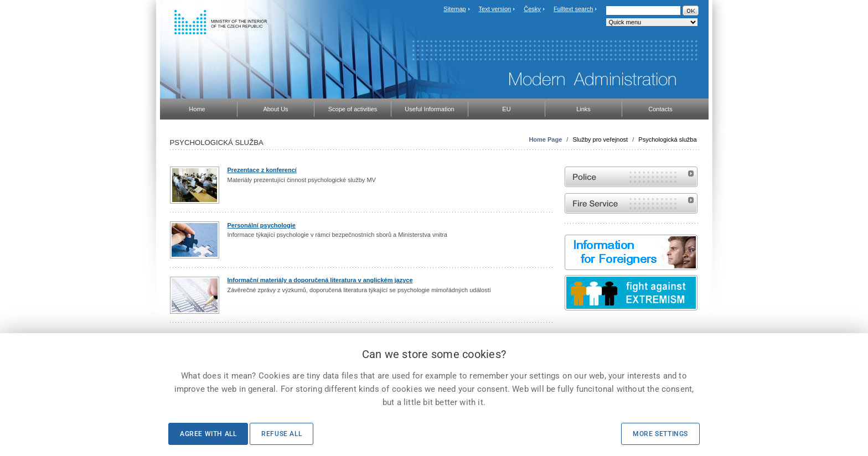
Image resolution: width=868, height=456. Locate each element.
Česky (532, 9)
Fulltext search (573, 9)
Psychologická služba (667, 139)
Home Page (545, 139)
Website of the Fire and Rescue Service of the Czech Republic (631, 203)
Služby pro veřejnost (600, 139)
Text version (495, 9)
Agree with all (208, 434)
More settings (660, 434)
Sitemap (454, 9)
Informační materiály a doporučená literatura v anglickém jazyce (320, 280)
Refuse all (281, 434)
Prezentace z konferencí (262, 170)
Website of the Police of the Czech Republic (631, 177)
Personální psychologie (262, 225)
